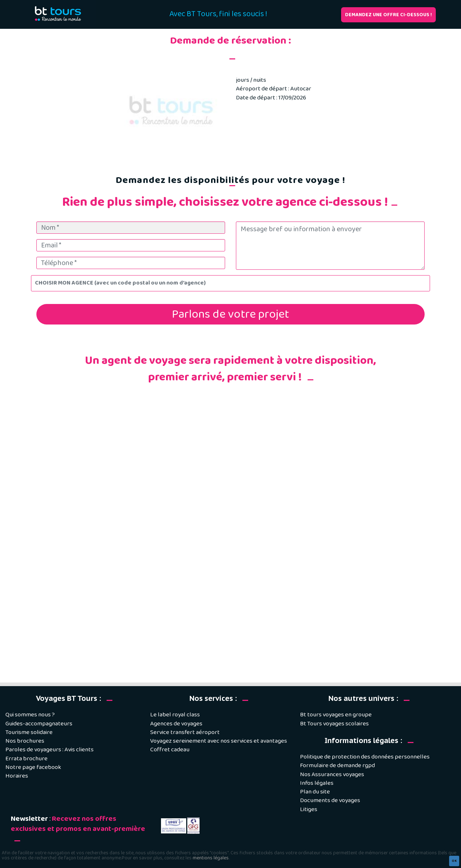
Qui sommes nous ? (30, 715)
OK (454, 861)
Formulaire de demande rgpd (337, 766)
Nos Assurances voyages (332, 775)
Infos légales (317, 783)
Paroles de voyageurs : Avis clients (50, 750)
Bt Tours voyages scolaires (334, 724)
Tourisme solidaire (29, 732)
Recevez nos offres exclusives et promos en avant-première (78, 824)
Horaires (17, 776)
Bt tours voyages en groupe (336, 715)
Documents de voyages (330, 800)
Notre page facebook (33, 767)
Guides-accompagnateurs (39, 724)
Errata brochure (26, 759)
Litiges (309, 809)
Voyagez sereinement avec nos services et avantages (219, 741)
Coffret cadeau (170, 750)
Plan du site (315, 792)
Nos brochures (25, 741)
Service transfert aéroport (185, 732)
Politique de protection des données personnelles (365, 757)
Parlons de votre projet (230, 314)
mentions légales (211, 858)
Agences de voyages (176, 724)
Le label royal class (175, 715)
